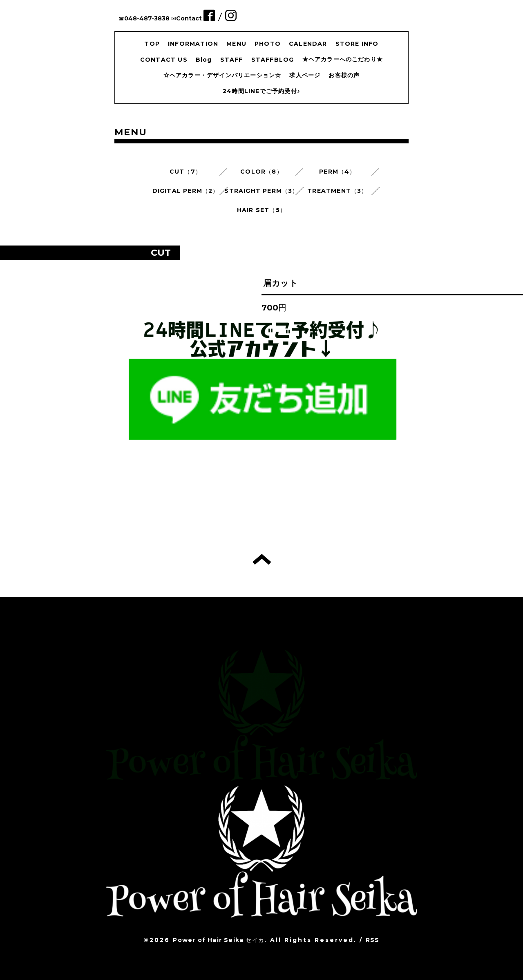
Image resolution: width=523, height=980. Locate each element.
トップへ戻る (262, 559)
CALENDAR (308, 44)
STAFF (232, 60)
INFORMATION (193, 44)
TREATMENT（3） (337, 191)
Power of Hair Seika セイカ (219, 940)
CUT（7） (186, 172)
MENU (236, 44)
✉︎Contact (187, 18)
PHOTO (268, 44)
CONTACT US (164, 60)
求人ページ (305, 75)
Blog (204, 60)
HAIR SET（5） (261, 210)
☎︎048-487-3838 (144, 18)
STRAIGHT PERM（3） (261, 191)
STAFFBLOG (273, 60)
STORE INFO (357, 44)
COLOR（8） (261, 172)
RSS (373, 940)
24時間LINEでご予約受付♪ (261, 91)
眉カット (280, 283)
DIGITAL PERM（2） (186, 191)
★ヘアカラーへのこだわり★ (343, 59)
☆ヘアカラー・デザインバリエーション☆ (222, 75)
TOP (152, 44)
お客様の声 (344, 75)
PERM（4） (337, 172)
